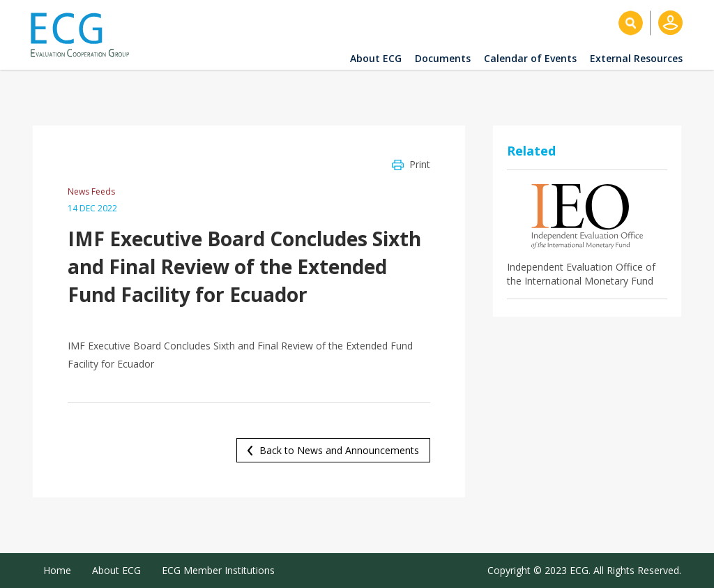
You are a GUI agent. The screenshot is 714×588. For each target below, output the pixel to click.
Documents (443, 58)
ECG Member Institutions (218, 570)
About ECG (376, 58)
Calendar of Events (530, 58)
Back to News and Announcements (339, 450)
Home (57, 570)
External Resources (636, 58)
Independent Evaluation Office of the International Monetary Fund (581, 274)
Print (420, 164)
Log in (670, 23)
